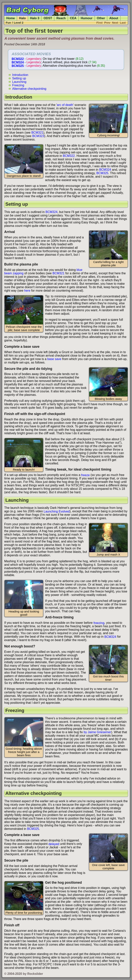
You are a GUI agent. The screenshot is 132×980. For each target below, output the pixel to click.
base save (54, 359)
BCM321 (37, 133)
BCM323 (38, 136)
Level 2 (19, 23)
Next (115, 23)
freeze (85, 475)
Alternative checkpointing (29, 89)
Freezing (18, 85)
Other (101, 18)
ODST (48, 18)
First (100, 23)
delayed (54, 844)
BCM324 (18, 62)
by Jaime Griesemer (97, 732)
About (114, 18)
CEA (73, 18)
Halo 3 (35, 18)
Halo (23, 18)
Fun (8, 23)
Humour (87, 18)
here (27, 291)
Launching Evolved (57, 511)
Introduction (20, 75)
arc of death (65, 105)
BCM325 (18, 66)
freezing (99, 623)
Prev (107, 23)
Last (123, 23)
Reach (61, 18)
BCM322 (18, 59)
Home (11, 18)
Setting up (19, 78)
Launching (19, 82)
